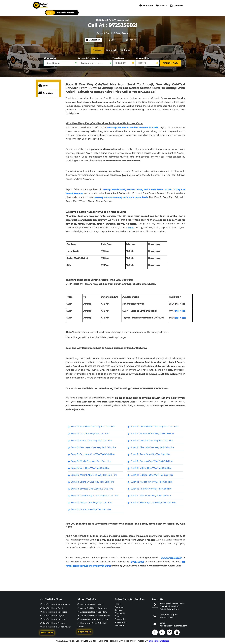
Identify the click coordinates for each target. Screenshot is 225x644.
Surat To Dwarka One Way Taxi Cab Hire (152, 440)
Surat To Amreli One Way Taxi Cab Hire (91, 440)
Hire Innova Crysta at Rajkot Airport (92, 624)
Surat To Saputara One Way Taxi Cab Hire (93, 454)
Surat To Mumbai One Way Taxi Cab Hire (152, 433)
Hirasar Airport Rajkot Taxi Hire (94, 619)
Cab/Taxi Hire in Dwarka (54, 623)
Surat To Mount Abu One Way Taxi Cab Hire (94, 474)
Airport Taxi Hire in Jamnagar (94, 608)
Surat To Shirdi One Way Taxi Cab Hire (151, 495)
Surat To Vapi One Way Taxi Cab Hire (90, 468)
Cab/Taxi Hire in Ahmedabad (56, 604)
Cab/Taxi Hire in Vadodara (55, 611)
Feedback (119, 625)
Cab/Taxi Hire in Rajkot (53, 615)
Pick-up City (50, 58)
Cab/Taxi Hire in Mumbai (54, 619)
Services (118, 610)
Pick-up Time (142, 58)
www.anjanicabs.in (171, 557)
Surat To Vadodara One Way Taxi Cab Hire (93, 426)
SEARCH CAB (170, 63)
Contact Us (177, 6)
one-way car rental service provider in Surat (132, 127)
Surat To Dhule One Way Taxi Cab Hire (91, 509)
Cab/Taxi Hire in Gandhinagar (57, 626)
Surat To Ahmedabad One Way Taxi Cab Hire (154, 426)
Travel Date (118, 58)
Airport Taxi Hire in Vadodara (94, 611)
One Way (46, 93)
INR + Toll (180, 310)
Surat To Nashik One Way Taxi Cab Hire (92, 502)
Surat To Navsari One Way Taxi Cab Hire (152, 481)
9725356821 (137, 562)
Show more (47, 632)
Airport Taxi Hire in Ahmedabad (95, 615)
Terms (117, 616)
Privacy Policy (121, 622)
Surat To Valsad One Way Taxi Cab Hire (151, 468)
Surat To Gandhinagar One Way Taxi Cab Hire (95, 495)
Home (118, 603)
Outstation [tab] (93, 40)
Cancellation (120, 619)
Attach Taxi (146, 6)
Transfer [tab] (132, 40)
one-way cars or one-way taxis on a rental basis (121, 197)
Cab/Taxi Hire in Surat (53, 608)
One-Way (98, 50)
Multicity (128, 50)
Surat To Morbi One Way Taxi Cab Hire (91, 461)
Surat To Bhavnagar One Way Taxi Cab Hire (153, 502)
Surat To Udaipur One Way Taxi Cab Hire (152, 474)
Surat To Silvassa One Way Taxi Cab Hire (92, 488)
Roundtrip (114, 50)
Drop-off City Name (88, 58)
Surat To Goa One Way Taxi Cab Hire (90, 433)
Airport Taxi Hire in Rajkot (92, 604)
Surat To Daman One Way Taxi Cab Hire (152, 461)
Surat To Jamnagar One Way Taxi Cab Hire (93, 447)
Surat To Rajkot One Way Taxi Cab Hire (151, 488)
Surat (43, 85)
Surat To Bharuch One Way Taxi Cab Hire (152, 447)
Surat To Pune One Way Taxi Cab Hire (150, 454)
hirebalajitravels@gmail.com (173, 625)
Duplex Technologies (159, 641)
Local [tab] (113, 40)
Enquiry (161, 6)
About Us (119, 607)
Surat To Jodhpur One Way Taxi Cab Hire (92, 481)
